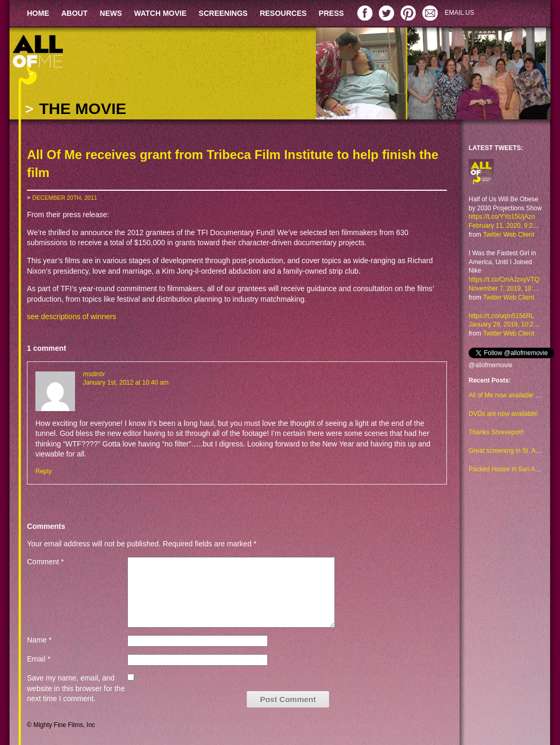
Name (39, 640)
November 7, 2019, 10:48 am (510, 288)
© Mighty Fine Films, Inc (61, 725)
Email (39, 659)
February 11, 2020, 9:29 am (508, 226)
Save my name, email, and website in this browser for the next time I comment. (76, 688)
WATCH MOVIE (160, 13)
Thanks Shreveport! (496, 432)
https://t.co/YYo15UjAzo (502, 217)
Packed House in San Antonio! (511, 469)
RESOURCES (283, 13)
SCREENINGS (223, 13)
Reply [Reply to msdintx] (44, 471)
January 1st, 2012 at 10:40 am (126, 383)
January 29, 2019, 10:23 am (508, 324)
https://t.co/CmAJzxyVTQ (504, 280)
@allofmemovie (491, 365)
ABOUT (74, 13)
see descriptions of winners (72, 316)
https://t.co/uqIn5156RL (501, 316)
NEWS (111, 13)
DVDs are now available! (503, 414)
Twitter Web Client (508, 235)
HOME (38, 13)
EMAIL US (460, 13)
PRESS (331, 13)
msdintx (94, 374)
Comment (45, 562)
